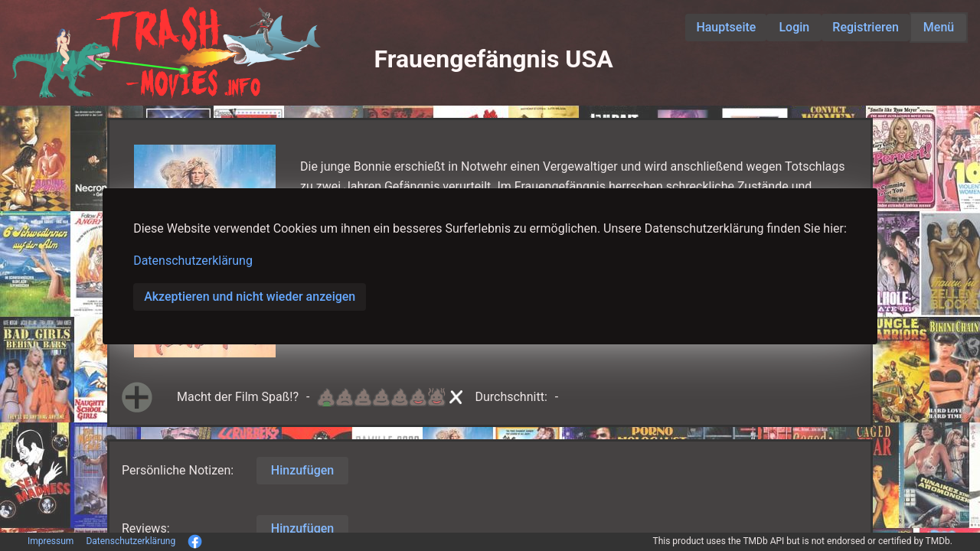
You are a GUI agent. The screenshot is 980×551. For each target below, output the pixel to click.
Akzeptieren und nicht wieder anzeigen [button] (250, 297)
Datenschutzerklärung (193, 261)
